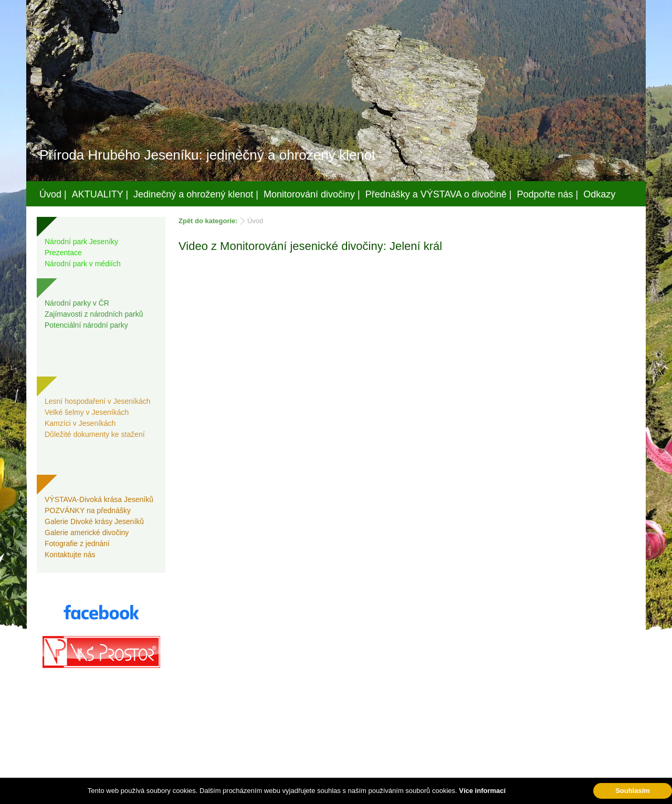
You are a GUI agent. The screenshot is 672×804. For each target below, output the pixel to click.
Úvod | (53, 194)
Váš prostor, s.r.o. (326, 794)
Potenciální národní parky (86, 325)
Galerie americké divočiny (87, 532)
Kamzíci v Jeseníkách (80, 423)
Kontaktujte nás (70, 555)
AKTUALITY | (100, 194)
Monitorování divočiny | (312, 194)
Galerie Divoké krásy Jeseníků (94, 521)
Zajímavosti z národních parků (94, 314)
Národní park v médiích (83, 264)
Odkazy (599, 194)
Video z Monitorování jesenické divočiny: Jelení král (310, 246)
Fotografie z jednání (77, 544)
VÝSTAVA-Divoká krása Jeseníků (99, 499)
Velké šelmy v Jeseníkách (87, 412)
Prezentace (63, 253)
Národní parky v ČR (77, 303)
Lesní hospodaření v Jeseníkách (98, 401)
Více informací (482, 791)
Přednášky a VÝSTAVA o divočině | (439, 194)
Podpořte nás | (548, 194)
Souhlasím (633, 791)
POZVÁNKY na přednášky (88, 510)
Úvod (255, 221)
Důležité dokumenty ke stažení (95, 434)
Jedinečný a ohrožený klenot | (196, 194)
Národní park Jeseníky (81, 242)
